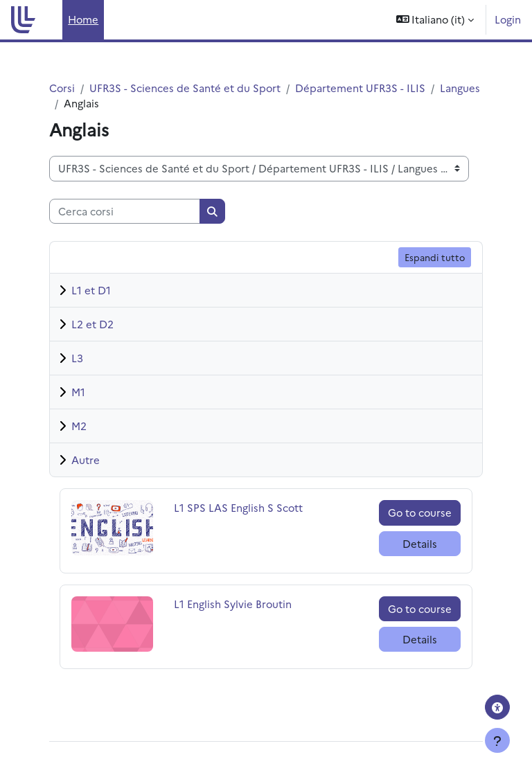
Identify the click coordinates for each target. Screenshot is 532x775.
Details (420, 543)
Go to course (420, 512)
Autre (86, 460)
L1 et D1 (91, 290)
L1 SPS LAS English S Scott (238, 507)
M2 (79, 426)
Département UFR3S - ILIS (360, 88)
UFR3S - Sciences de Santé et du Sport (185, 88)
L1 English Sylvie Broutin (233, 604)
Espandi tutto (435, 257)
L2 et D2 (92, 324)
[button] (435, 20)
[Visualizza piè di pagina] (497, 740)
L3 (77, 358)
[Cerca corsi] (125, 211)
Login (508, 19)
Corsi (62, 88)
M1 (78, 392)
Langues (460, 88)
